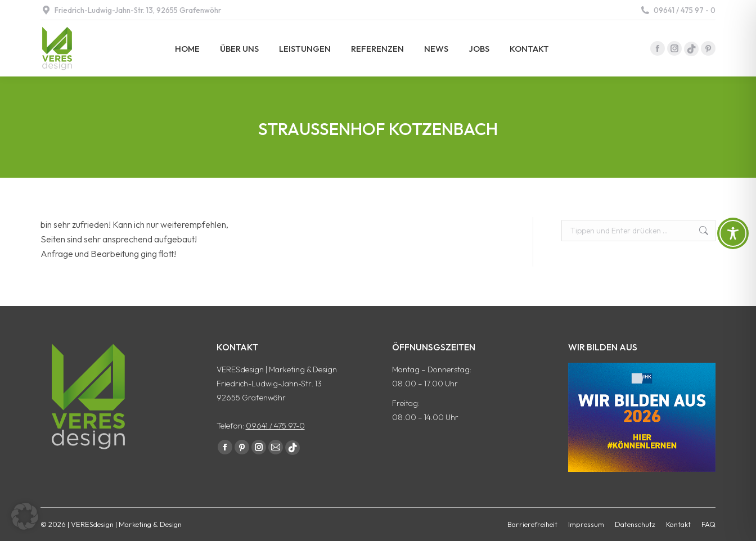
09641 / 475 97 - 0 (678, 10)
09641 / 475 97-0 (275, 426)
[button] (25, 516)
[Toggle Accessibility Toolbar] (733, 233)
